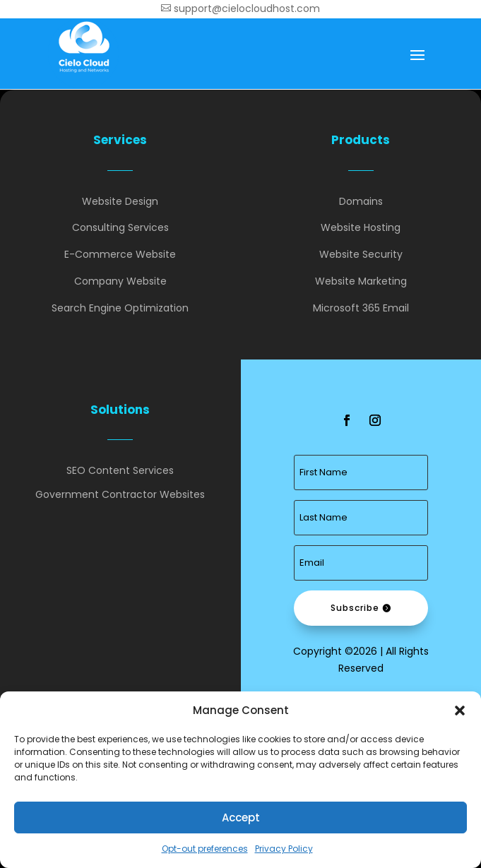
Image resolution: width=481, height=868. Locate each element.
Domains (361, 201)
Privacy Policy (284, 849)
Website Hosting (361, 227)
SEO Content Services (120, 470)
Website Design (120, 201)
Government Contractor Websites (120, 494)
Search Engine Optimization (120, 308)
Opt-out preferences (205, 849)
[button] (460, 711)
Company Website (120, 281)
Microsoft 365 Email (361, 308)
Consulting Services (120, 227)
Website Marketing (361, 281)
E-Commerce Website (120, 254)
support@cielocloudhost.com (241, 8)
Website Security (361, 254)
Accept (241, 818)
